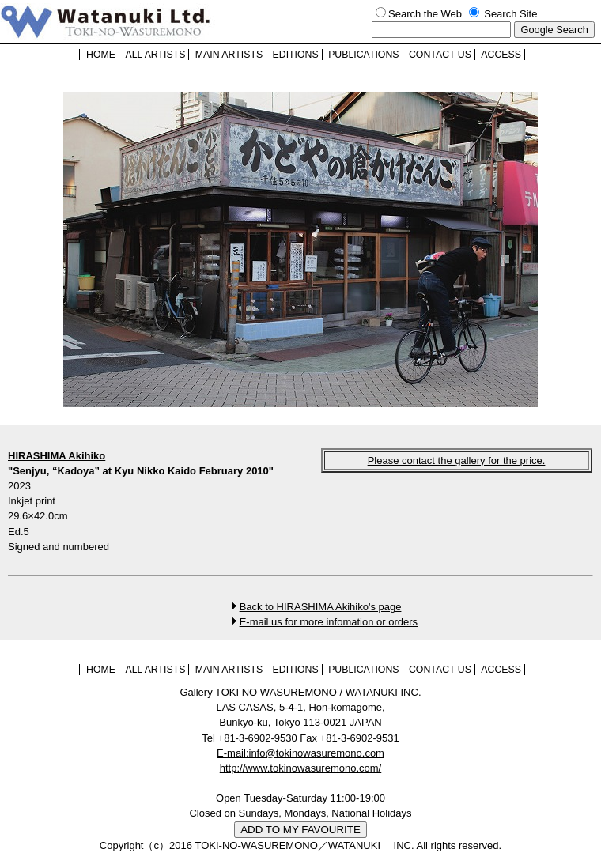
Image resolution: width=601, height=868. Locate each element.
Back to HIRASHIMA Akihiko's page (321, 607)
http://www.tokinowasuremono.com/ (300, 768)
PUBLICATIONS (363, 55)
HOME (101, 55)
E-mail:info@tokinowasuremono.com (300, 753)
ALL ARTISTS (155, 55)
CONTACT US (440, 55)
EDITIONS (296, 55)
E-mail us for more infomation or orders (329, 622)
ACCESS (501, 55)
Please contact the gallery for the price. (457, 460)
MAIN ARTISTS (229, 55)
